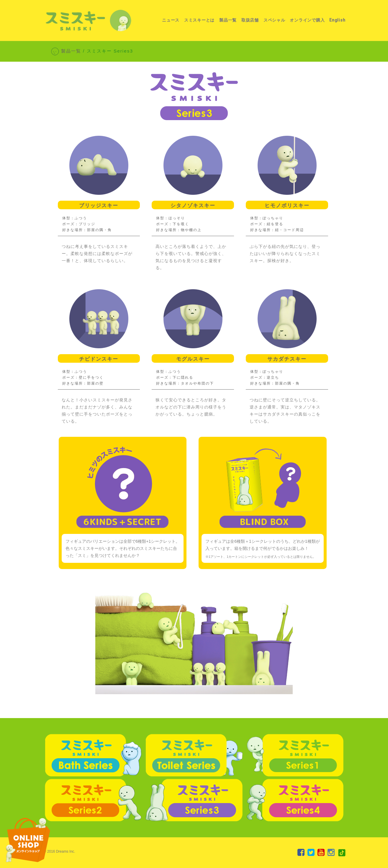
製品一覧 (228, 20)
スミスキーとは (199, 20)
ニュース (171, 20)
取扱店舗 (250, 20)
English (337, 20)
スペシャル (274, 20)
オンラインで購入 (307, 20)
